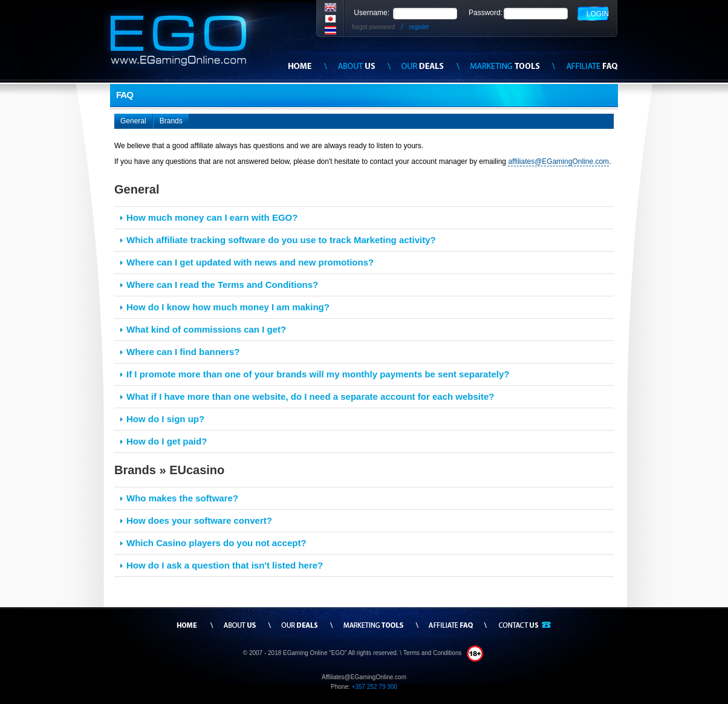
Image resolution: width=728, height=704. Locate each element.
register (419, 27)
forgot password (373, 27)
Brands (171, 121)
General (133, 121)
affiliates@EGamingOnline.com (558, 161)
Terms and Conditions (434, 653)
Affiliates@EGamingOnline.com (364, 677)
